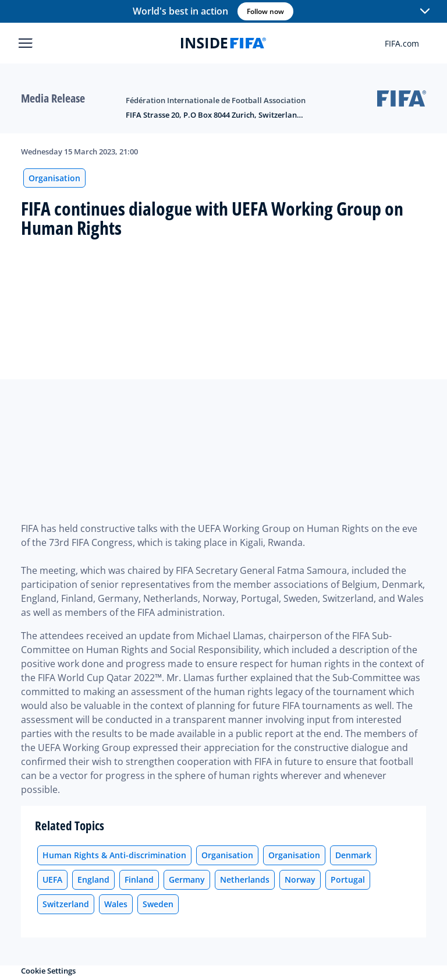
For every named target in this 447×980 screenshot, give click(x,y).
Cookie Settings (48, 971)
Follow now (265, 11)
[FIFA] (223, 43)
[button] (425, 12)
